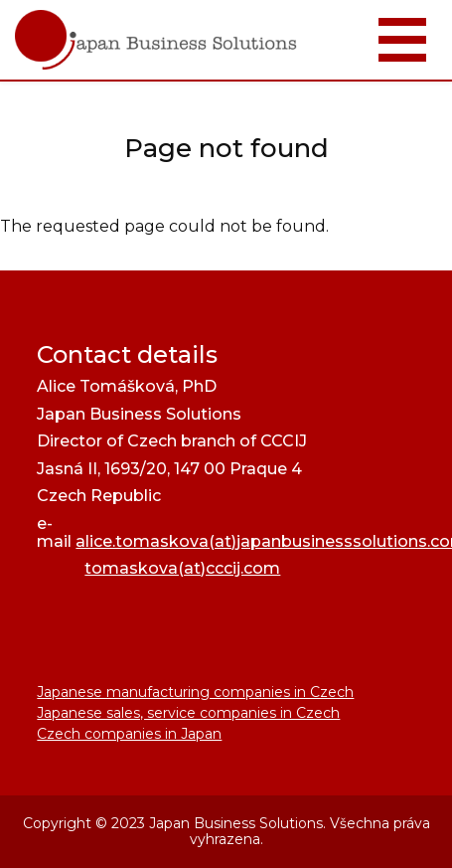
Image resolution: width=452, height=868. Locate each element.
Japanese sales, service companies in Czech (188, 713)
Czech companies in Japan (129, 734)
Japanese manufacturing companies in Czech (195, 692)
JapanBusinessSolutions (0, 0)
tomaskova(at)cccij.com (182, 568)
